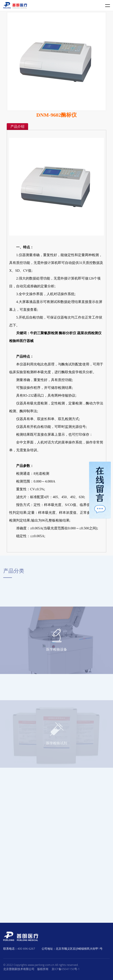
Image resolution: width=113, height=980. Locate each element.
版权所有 (43, 969)
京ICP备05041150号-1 (66, 969)
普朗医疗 (15, 5)
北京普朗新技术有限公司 (19, 969)
